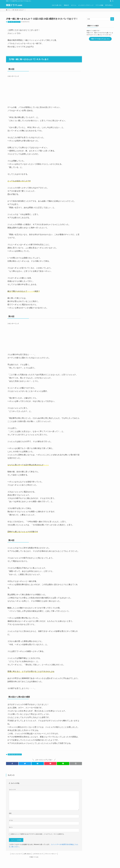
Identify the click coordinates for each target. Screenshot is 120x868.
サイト (11, 827)
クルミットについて (17, 854)
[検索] (113, 1)
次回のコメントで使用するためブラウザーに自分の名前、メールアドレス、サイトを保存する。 (38, 834)
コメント (12, 789)
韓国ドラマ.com (14, 5)
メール (11, 820)
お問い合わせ (27, 854)
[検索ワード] (100, 19)
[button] (12, 764)
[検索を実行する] (112, 19)
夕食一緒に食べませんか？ (14, 22)
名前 (10, 813)
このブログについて (38, 854)
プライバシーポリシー (51, 854)
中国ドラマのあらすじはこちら (100, 39)
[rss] (110, 1)
